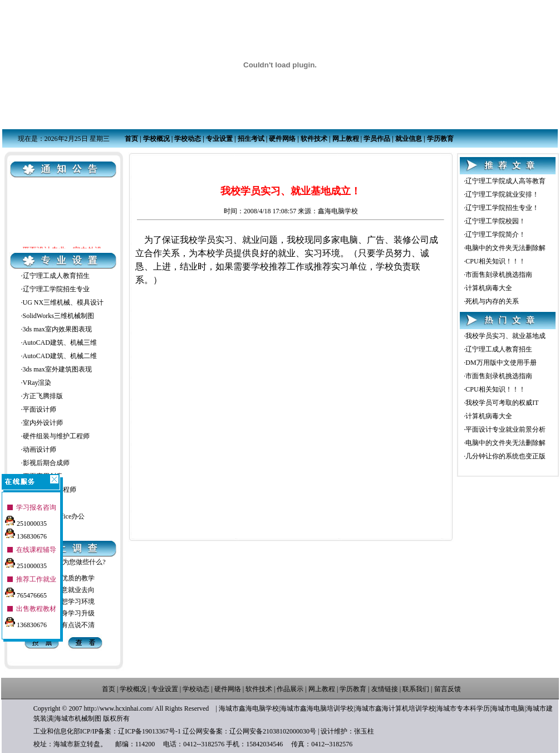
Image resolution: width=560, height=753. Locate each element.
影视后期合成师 (46, 463)
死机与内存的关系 (492, 301)
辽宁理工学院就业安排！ (502, 194)
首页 (131, 139)
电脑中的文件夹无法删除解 (505, 248)
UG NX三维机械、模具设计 (63, 302)
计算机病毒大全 (489, 288)
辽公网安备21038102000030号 (273, 731)
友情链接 (385, 689)
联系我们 (416, 689)
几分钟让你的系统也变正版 (505, 456)
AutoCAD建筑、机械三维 (60, 343)
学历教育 (440, 139)
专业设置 (219, 139)
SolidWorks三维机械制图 (58, 316)
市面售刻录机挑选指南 (499, 275)
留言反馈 (448, 689)
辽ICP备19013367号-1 (149, 731)
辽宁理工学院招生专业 (56, 289)
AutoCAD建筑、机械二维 (60, 356)
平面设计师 (40, 409)
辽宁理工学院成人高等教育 (505, 181)
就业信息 (409, 139)
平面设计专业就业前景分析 (505, 429)
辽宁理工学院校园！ (495, 221)
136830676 (26, 532)
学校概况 (156, 139)
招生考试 (251, 139)
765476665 (26, 591)
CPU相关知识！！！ (495, 261)
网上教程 (346, 139)
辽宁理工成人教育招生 (56, 276)
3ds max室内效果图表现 (57, 329)
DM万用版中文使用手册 (501, 363)
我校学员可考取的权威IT (502, 403)
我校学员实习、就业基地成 (505, 336)
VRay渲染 (37, 383)
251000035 (26, 520)
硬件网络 (282, 139)
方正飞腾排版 (43, 396)
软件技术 (314, 139)
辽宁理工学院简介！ (495, 234)
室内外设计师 (43, 423)
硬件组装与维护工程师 (56, 436)
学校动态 (188, 139)
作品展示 (290, 689)
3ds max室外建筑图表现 (57, 369)
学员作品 (377, 139)
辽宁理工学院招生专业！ (502, 208)
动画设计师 (40, 449)
